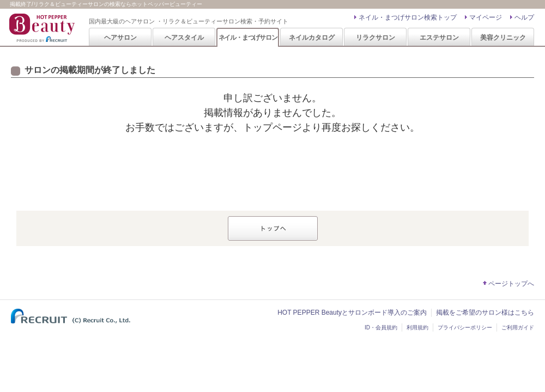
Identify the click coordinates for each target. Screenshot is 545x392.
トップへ (273, 228)
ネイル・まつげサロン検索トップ (408, 17)
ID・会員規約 (381, 327)
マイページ (486, 17)
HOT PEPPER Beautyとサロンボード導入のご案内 (352, 313)
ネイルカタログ (312, 38)
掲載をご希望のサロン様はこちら (485, 313)
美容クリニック (503, 38)
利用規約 (417, 327)
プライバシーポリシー (465, 327)
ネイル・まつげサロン (248, 38)
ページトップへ (511, 284)
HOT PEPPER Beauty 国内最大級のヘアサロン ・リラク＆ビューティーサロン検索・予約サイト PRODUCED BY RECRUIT (43, 28)
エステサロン (439, 38)
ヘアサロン (120, 38)
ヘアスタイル (184, 38)
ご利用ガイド (518, 327)
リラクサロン (376, 38)
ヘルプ (524, 17)
